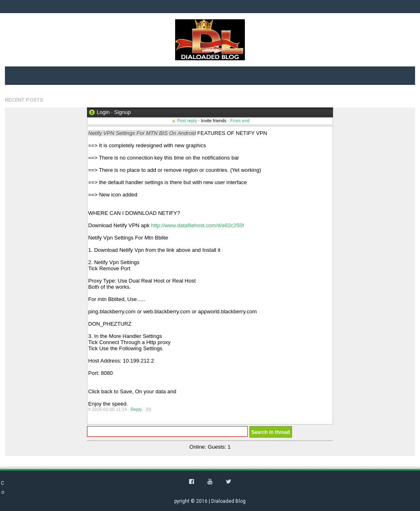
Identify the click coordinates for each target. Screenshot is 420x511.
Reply (137, 409)
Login (103, 112)
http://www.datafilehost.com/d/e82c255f (197, 225)
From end (240, 121)
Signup (122, 112)
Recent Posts (24, 100)
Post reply (187, 121)
